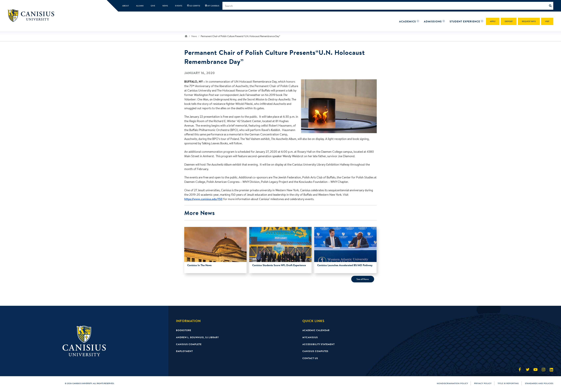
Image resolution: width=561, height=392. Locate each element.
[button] (408, 21)
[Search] (551, 6)
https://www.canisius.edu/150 (203, 199)
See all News (363, 279)
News (194, 36)
